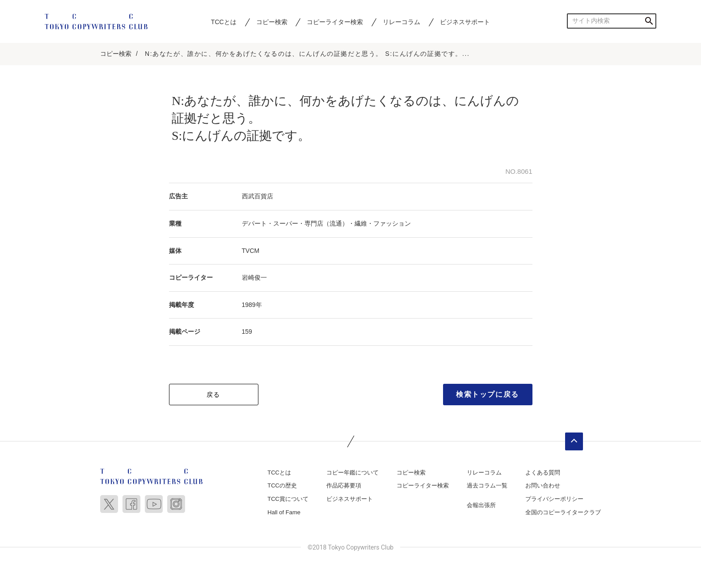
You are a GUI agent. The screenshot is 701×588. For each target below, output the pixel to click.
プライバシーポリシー (554, 499)
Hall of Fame (284, 512)
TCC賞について (288, 499)
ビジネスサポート (465, 22)
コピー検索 (272, 22)
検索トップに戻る (488, 394)
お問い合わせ (543, 485)
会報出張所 (481, 505)
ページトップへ (574, 441)
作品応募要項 (344, 485)
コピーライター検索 (335, 22)
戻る (213, 395)
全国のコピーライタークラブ (563, 512)
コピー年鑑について (353, 472)
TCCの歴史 (282, 485)
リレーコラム (401, 22)
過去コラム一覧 (487, 485)
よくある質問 (543, 472)
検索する (649, 21)
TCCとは (224, 22)
